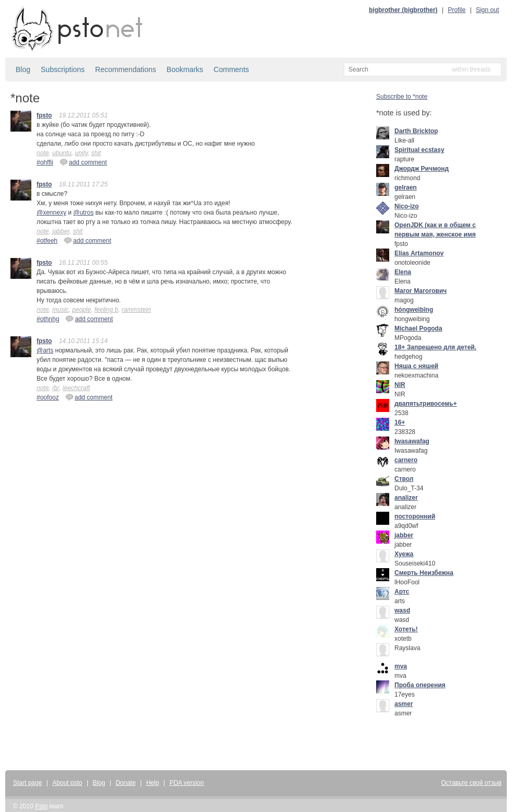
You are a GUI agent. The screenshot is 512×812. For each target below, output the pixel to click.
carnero (406, 460)
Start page (27, 783)
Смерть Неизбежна (424, 573)
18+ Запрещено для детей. (435, 347)
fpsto (44, 115)
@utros (83, 213)
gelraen (406, 187)
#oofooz (48, 397)
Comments (231, 69)
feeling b (106, 310)
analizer (406, 498)
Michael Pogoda (418, 328)
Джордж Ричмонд (422, 169)
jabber (61, 231)
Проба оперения (420, 685)
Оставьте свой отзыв (471, 783)
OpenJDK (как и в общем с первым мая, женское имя (435, 230)
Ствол (404, 479)
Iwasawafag (412, 441)
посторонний (415, 516)
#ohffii (45, 162)
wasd (402, 610)
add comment (83, 162)
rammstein (136, 310)
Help (153, 783)
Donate (126, 783)
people (82, 310)
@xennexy (51, 213)
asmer (404, 704)
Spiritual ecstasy (419, 150)
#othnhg (48, 319)
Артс (402, 592)
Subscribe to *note (402, 97)
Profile (457, 10)
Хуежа (404, 554)
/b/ (56, 388)
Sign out (487, 10)
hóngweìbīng (414, 310)
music (60, 310)
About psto (67, 783)
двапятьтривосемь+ (426, 404)
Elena (403, 272)
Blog (23, 69)
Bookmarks (185, 69)
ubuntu (62, 153)
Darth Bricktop (416, 131)
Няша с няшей (416, 366)
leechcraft (76, 388)
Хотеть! (406, 629)
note (43, 153)
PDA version (187, 783)
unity (81, 153)
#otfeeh (47, 241)
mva (401, 666)
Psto (41, 806)
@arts (45, 350)
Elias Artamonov (419, 253)
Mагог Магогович (421, 291)
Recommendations (126, 69)
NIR (400, 385)
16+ (400, 422)
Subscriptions (63, 69)
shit (96, 153)
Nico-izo (407, 206)
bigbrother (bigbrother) (403, 10)
